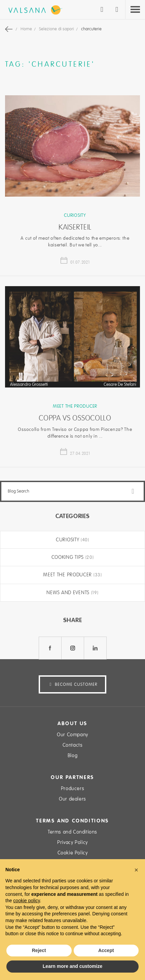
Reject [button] (39, 950)
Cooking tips (68, 557)
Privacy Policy (72, 842)
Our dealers (72, 799)
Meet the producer (75, 406)
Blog (72, 755)
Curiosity (75, 215)
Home (27, 29)
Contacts (73, 745)
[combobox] (72, 491)
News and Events (69, 593)
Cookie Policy (73, 853)
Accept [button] (106, 950)
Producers (72, 788)
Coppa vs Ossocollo (75, 418)
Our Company (72, 735)
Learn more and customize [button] (72, 966)
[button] (136, 870)
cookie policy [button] (26, 901)
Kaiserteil (75, 227)
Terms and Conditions (72, 832)
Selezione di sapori (57, 29)
